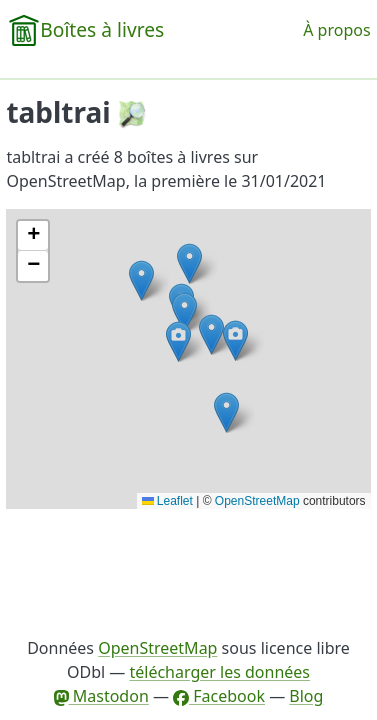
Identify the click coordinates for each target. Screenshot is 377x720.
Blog (306, 696)
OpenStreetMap (257, 501)
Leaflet (167, 501)
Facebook (219, 696)
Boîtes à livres (102, 29)
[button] (211, 334)
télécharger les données (219, 672)
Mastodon (101, 696)
